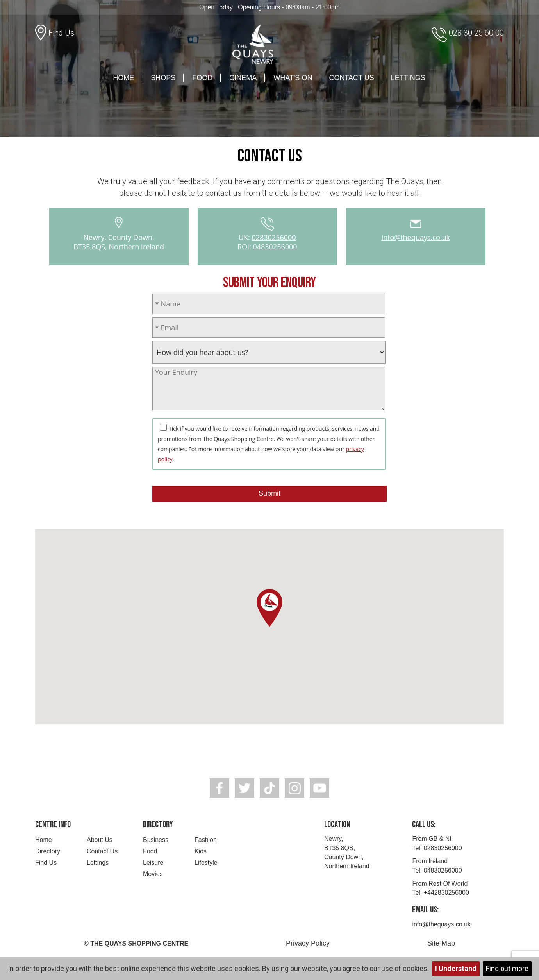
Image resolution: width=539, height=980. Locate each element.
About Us (100, 840)
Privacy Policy (308, 943)
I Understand (456, 968)
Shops (163, 78)
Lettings (408, 78)
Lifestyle (206, 863)
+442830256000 (446, 893)
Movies (153, 874)
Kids (201, 851)
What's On (293, 78)
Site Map (441, 943)
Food (202, 78)
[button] (269, 608)
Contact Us (351, 78)
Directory (48, 851)
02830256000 (274, 237)
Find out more (507, 968)
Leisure (153, 863)
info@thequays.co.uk (416, 237)
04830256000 (275, 247)
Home (123, 78)
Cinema (243, 78)
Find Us (46, 863)
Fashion (206, 840)
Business (156, 840)
